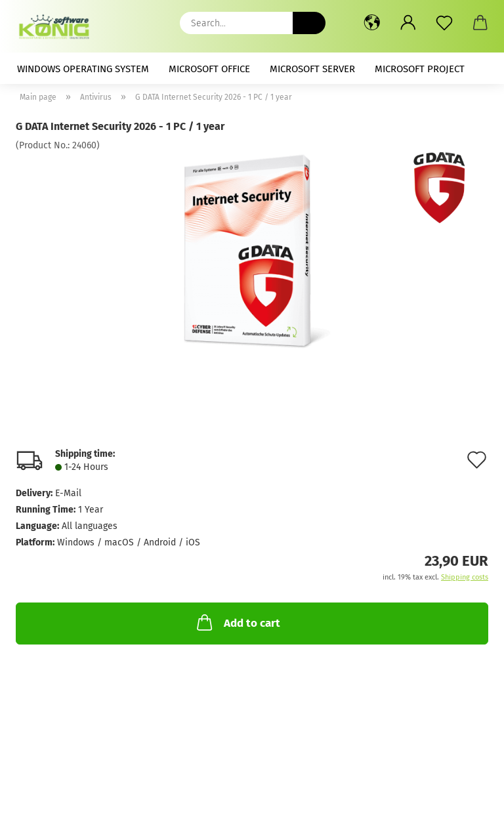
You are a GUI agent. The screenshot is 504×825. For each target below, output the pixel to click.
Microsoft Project (420, 69)
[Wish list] (444, 23)
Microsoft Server (312, 69)
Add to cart (237, 622)
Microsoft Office (209, 69)
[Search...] (309, 23)
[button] (372, 23)
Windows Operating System (83, 69)
